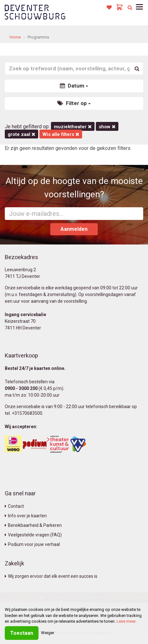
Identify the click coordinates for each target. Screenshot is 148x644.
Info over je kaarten (26, 516)
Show (107, 127)
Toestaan (22, 633)
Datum (74, 86)
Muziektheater (73, 127)
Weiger (48, 633)
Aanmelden (74, 229)
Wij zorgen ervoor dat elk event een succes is (51, 576)
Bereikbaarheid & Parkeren (33, 525)
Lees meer (126, 621)
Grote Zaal (21, 134)
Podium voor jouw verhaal (32, 544)
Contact (14, 506)
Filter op (74, 103)
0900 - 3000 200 (21, 388)
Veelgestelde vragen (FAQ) (33, 535)
